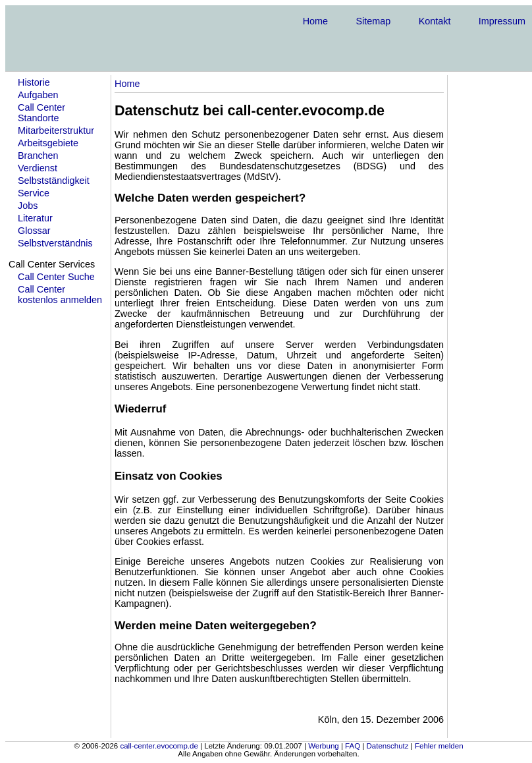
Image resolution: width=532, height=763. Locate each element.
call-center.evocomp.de (159, 746)
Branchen (38, 155)
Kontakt (435, 21)
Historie (34, 82)
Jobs (28, 206)
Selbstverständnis (55, 243)
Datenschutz (388, 746)
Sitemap (373, 21)
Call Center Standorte (41, 113)
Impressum (502, 21)
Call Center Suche (56, 277)
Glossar (34, 231)
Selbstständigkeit (54, 181)
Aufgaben (38, 95)
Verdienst (38, 168)
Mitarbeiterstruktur (56, 130)
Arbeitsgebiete (48, 143)
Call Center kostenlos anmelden (60, 295)
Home (315, 21)
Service (34, 193)
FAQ (353, 746)
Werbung (324, 746)
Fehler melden (439, 746)
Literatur (35, 218)
